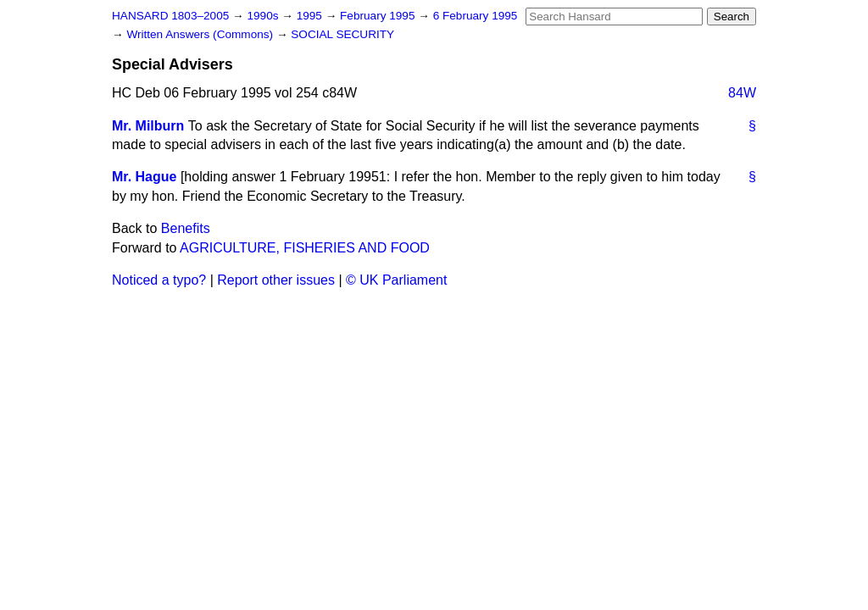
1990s (264, 16)
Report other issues (276, 280)
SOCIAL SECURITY (342, 34)
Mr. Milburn (148, 126)
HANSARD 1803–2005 (170, 16)
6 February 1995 (476, 16)
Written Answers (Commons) (201, 34)
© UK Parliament (396, 280)
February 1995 (379, 16)
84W (742, 93)
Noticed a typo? (159, 280)
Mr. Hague (144, 177)
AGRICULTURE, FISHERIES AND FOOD (305, 248)
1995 (311, 16)
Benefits (186, 228)
